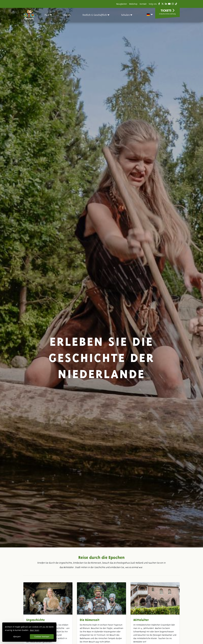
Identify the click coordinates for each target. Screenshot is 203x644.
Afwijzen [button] (17, 637)
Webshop (133, 4)
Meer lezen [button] (35, 630)
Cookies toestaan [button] (42, 637)
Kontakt (143, 4)
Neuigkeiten (122, 4)
